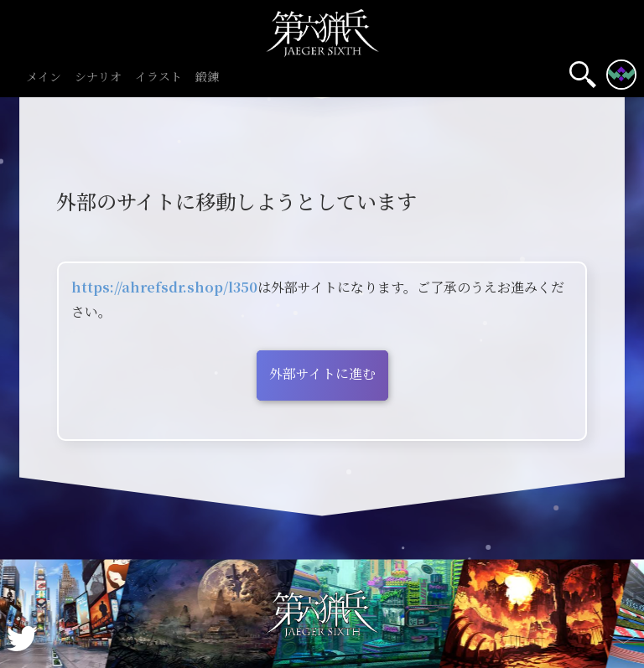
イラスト (158, 78)
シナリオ (98, 78)
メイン (44, 78)
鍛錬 (207, 78)
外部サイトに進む (322, 373)
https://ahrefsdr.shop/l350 (164, 287)
